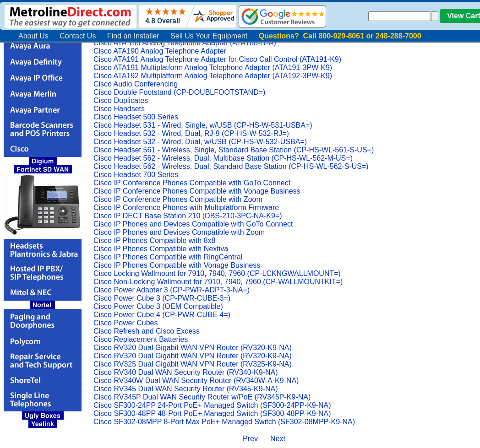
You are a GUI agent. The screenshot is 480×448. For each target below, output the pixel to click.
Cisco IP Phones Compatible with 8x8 (155, 240)
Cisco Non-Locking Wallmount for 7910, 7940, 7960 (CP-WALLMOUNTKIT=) (218, 282)
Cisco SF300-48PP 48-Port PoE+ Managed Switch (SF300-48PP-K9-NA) (212, 413)
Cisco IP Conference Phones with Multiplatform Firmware (186, 208)
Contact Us (78, 36)
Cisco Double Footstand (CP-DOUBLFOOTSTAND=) (179, 92)
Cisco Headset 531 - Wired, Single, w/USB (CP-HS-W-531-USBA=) (203, 125)
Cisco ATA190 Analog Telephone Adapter (160, 51)
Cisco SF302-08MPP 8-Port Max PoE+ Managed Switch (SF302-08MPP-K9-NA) (224, 422)
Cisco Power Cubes (126, 323)
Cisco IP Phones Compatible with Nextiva (161, 249)
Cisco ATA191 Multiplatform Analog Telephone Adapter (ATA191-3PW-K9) (213, 67)
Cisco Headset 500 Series (136, 117)
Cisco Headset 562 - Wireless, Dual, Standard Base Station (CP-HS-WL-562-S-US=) (231, 166)
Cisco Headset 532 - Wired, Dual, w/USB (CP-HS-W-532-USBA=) (200, 142)
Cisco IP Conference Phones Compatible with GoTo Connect (192, 183)
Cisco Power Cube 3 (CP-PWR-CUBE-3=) (162, 298)
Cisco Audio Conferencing (136, 84)
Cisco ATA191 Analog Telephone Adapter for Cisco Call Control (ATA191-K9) (217, 59)
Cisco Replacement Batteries (141, 339)
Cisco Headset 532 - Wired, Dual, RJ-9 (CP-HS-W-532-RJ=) (191, 133)
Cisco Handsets (119, 109)
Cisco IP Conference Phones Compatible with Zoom (178, 199)
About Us (33, 36)
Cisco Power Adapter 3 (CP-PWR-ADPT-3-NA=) (172, 290)
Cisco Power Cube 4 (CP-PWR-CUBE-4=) (162, 315)
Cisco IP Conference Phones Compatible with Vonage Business (197, 191)
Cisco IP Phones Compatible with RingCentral (168, 257)
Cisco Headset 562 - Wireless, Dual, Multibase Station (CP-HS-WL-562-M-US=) (223, 158)
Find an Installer (133, 36)
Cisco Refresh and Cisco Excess (147, 331)
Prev (250, 439)
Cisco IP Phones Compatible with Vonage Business (177, 265)
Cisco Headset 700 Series (136, 175)
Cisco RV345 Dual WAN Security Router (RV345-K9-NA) (186, 389)
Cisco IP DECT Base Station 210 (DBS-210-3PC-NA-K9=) (188, 216)
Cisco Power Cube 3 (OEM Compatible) (158, 306)
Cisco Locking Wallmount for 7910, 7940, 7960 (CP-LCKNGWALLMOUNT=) (217, 273)
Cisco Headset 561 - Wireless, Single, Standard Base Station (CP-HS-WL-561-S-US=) (234, 150)
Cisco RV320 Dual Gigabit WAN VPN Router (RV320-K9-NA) (193, 348)
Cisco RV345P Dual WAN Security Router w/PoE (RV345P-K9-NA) (202, 397)
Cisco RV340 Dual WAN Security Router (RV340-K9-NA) (186, 372)
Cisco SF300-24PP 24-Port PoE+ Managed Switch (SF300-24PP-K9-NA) (212, 405)
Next (278, 439)
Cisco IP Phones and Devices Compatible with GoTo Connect (193, 224)
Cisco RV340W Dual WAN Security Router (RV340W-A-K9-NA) (196, 381)
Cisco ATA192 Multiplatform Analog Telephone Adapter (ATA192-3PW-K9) (213, 76)
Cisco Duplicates (121, 100)
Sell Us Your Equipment (209, 36)
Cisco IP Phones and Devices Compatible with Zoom (179, 232)
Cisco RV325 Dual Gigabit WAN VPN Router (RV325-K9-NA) (193, 364)
